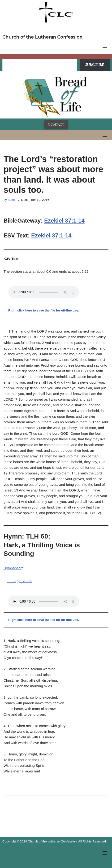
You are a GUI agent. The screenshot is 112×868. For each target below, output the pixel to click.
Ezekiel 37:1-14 (64, 221)
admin (12, 200)
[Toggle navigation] (105, 49)
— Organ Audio (20, 581)
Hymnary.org (14, 568)
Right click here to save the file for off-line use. (44, 310)
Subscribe (95, 65)
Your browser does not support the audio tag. (44, 292)
